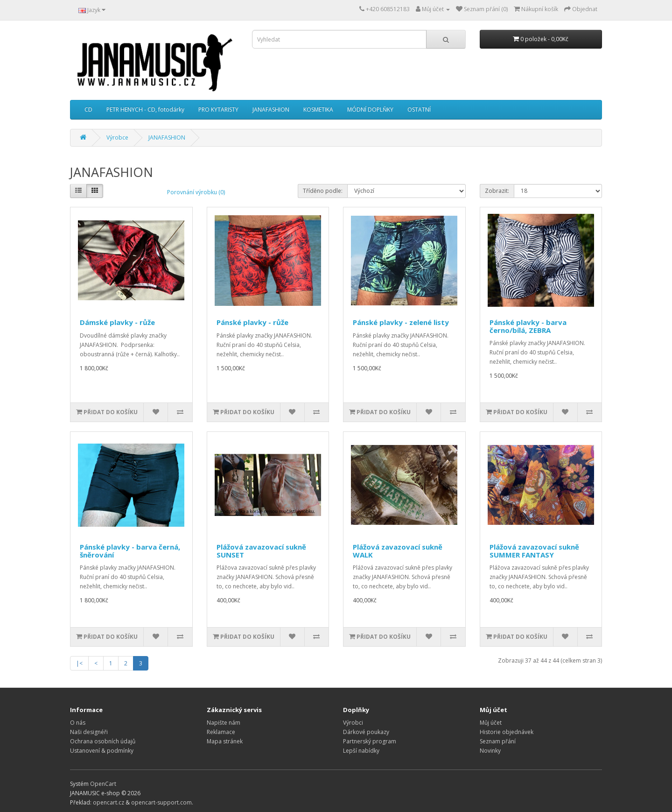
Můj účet (491, 723)
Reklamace (221, 732)
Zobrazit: (497, 191)
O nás (78, 723)
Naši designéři (89, 732)
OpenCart (103, 784)
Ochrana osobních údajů (103, 741)
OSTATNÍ (419, 109)
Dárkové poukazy (366, 732)
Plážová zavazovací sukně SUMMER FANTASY (534, 551)
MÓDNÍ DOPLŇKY (370, 109)
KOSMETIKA (318, 109)
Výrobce (117, 138)
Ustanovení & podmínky (102, 751)
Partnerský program (370, 741)
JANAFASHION (271, 109)
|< (79, 663)
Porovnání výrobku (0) (196, 192)
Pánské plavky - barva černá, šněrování (130, 551)
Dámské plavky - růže (117, 322)
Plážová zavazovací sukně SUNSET (261, 551)
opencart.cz (108, 802)
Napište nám (224, 723)
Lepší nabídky (361, 751)
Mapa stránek (225, 741)
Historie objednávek (507, 732)
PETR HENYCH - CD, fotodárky (145, 109)
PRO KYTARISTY (218, 109)
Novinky (490, 751)
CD (88, 109)
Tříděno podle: (323, 191)
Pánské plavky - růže (252, 322)
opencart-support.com (161, 802)
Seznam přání (498, 741)
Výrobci (353, 723)
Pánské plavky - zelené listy (401, 322)
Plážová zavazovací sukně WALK (398, 551)
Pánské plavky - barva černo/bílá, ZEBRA (528, 326)
